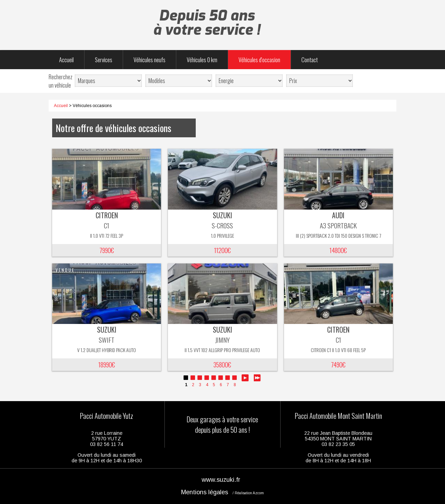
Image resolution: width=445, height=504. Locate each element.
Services (104, 60)
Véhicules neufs (149, 60)
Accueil (66, 60)
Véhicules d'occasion (259, 60)
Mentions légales (205, 492)
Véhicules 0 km (202, 60)
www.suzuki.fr (221, 480)
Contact (310, 60)
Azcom (258, 493)
